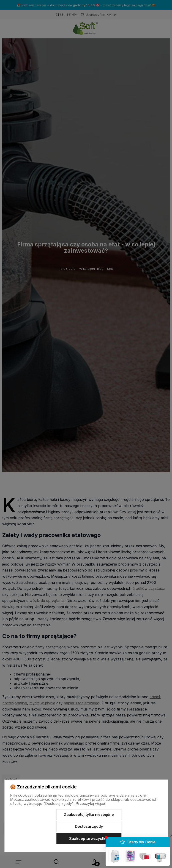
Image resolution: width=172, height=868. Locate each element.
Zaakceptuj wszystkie (89, 839)
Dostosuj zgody (89, 826)
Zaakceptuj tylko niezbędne (89, 815)
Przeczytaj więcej (91, 804)
